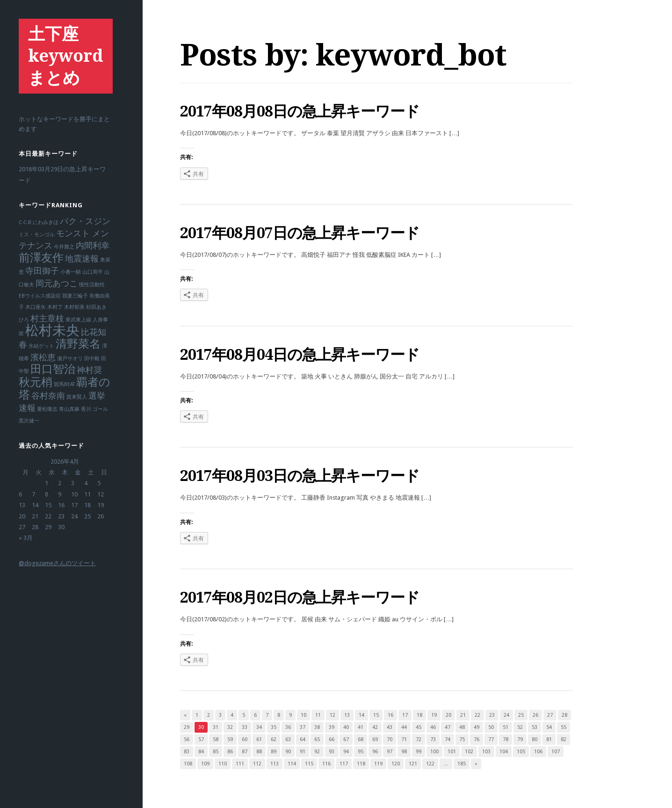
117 (344, 764)
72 (419, 739)
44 (404, 727)
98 (404, 752)
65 (317, 739)
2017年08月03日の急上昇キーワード (300, 476)
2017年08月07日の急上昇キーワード (300, 233)
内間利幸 (93, 245)
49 (477, 727)
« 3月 (26, 538)
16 (390, 715)
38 (317, 727)
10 (303, 715)
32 (230, 727)
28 (564, 715)
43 (390, 727)
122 (430, 764)
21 (463, 715)
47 (448, 727)
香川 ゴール (94, 409)
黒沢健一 (29, 421)
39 (332, 727)
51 (506, 727)
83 (187, 752)
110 (223, 764)
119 (378, 764)
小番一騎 (71, 272)
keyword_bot (411, 55)
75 (462, 739)
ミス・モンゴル (37, 235)
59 (230, 739)
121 (413, 764)
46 (433, 727)
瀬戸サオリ (70, 359)
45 (419, 727)
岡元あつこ (57, 283)
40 (346, 727)
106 (538, 752)
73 (433, 739)
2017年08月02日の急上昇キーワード (300, 597)
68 (361, 739)
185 (462, 764)
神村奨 (89, 370)
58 (216, 739)
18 (419, 715)
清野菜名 (78, 344)
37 (303, 727)
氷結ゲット (41, 346)
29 (187, 727)
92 (317, 752)
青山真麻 (69, 409)
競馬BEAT (64, 384)
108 (188, 764)
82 (564, 739)
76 (477, 739)
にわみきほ (46, 222)
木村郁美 (74, 307)
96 (375, 752)
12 (332, 715)
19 (434, 715)
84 (201, 752)
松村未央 (52, 330)
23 (492, 715)
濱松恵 (43, 357)
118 (361, 764)
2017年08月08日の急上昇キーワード (300, 111)
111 (240, 764)
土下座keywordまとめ (66, 56)
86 (230, 752)
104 (504, 752)
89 (274, 752)
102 (469, 752)
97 (390, 752)
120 (396, 764)
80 (535, 739)
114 (292, 764)
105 (521, 752)
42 (375, 727)
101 (452, 752)
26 (535, 715)
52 (520, 727)
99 (419, 752)
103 (486, 752)
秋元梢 (36, 382)
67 (346, 739)
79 (520, 739)
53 (535, 727)
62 (274, 739)
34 (259, 727)
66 (332, 739)
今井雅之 (64, 247)
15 (376, 715)
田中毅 (92, 359)
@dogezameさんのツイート (57, 563)
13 (347, 715)
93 (332, 752)
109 (205, 764)
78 (506, 739)
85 (216, 752)
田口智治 (53, 369)
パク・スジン (85, 221)
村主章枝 (47, 318)
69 (375, 739)
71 (404, 739)
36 (288, 727)
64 (303, 739)
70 (390, 739)
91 (303, 752)
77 (491, 739)
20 (448, 715)
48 (462, 727)
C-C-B (25, 222)
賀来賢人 (77, 397)
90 (288, 752)
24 (506, 715)
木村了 (55, 307)
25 (521, 715)
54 (549, 727)
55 (564, 727)
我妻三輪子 (75, 296)
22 (477, 715)
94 (346, 752)
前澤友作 (41, 258)
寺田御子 (42, 271)
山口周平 (93, 272)
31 (216, 727)
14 (361, 715)
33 (245, 727)
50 (491, 727)
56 (187, 739)
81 (549, 739)
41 (361, 727)
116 (326, 764)
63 (288, 739)
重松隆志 (47, 409)
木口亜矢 (36, 307)
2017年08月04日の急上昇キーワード (300, 355)
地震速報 (82, 258)
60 (245, 739)
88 (259, 752)
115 (309, 764)
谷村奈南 (48, 396)
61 (259, 739)
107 (556, 752)
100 (434, 752)
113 (275, 764)
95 (361, 752)
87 (245, 752)
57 (201, 739)
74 (448, 739)
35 (274, 727)
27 (550, 715)
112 (257, 764)
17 (405, 715)
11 (318, 715)
